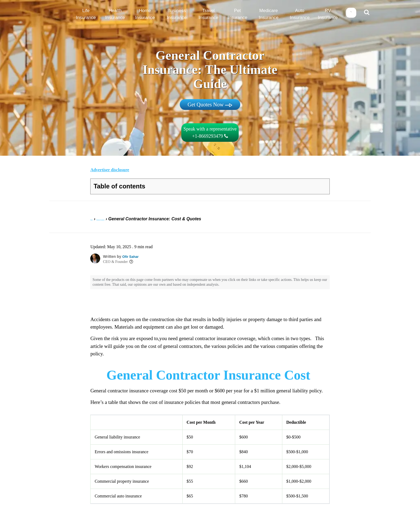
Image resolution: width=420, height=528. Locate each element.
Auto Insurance (299, 14)
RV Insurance (328, 14)
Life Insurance (95, 14)
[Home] (59, 13)
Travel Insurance (211, 14)
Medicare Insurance (270, 14)
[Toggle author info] (131, 258)
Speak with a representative (210, 133)
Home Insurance (153, 14)
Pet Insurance (240, 14)
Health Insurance (124, 14)
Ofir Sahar (131, 253)
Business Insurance (182, 14)
